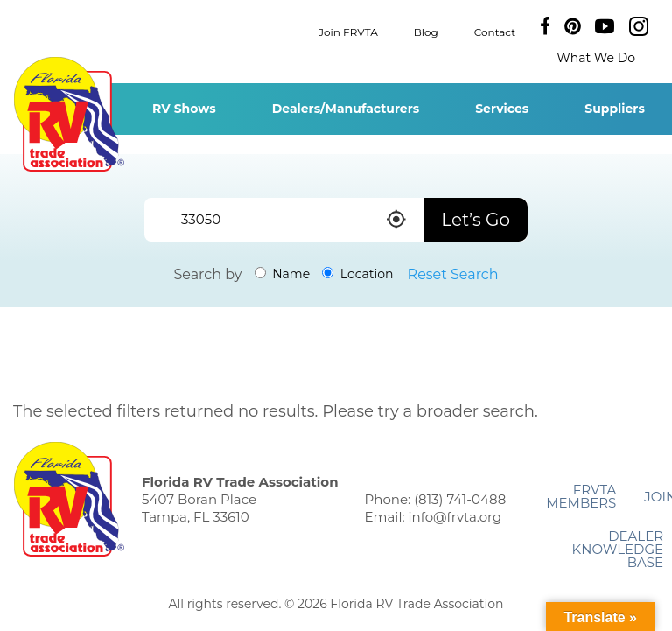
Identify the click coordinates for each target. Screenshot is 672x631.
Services (502, 109)
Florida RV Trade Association (69, 114)
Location (357, 274)
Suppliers (615, 109)
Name (283, 274)
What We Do (596, 58)
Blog (426, 31)
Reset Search (453, 274)
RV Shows (184, 109)
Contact (495, 31)
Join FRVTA (348, 31)
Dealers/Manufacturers (346, 109)
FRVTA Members (581, 496)
